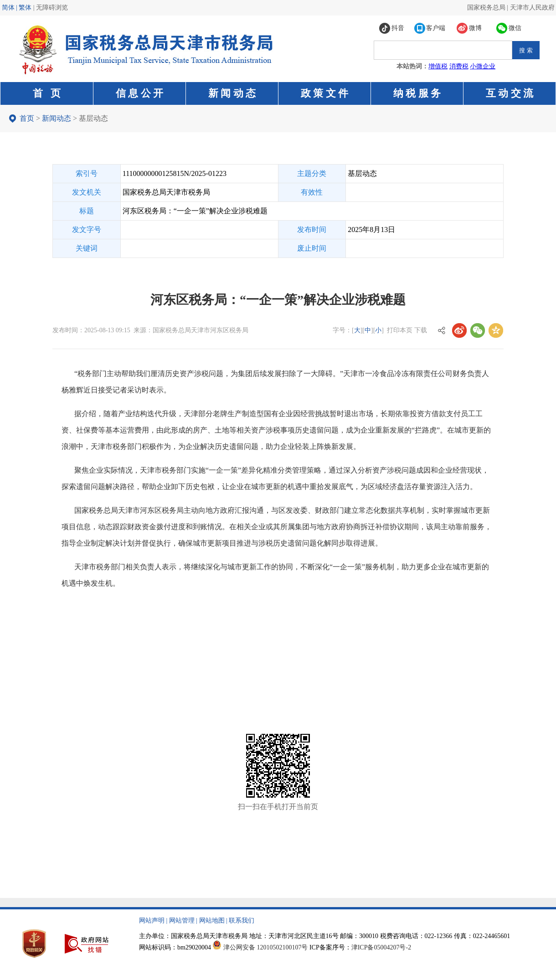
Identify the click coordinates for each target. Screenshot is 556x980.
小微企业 (483, 66)
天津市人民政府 (532, 8)
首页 (27, 118)
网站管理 (182, 921)
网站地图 (212, 921)
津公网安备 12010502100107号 (266, 947)
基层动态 (93, 118)
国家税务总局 (486, 8)
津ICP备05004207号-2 (381, 947)
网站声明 (152, 921)
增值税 (438, 66)
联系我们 (242, 921)
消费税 (459, 66)
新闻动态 (57, 118)
